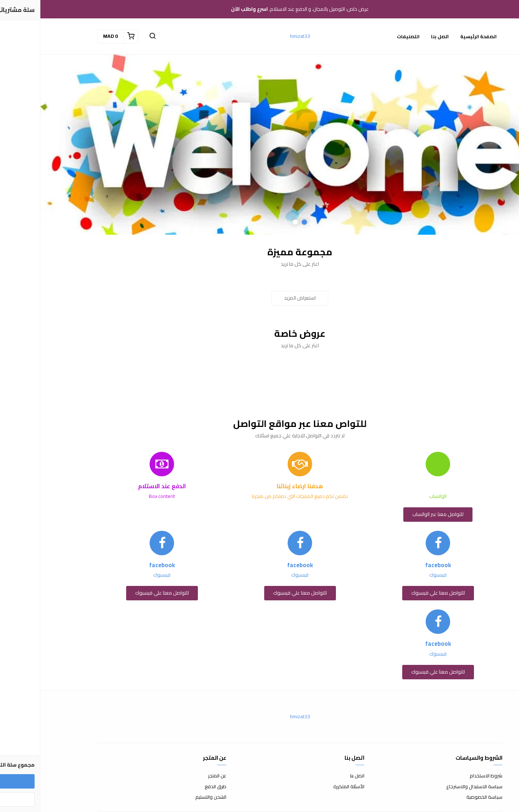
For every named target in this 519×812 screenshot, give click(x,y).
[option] (259, 145)
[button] (112, 36)
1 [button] (264, 222)
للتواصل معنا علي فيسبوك (398, 593)
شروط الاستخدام (446, 776)
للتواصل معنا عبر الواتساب (398, 514)
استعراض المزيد (259, 298)
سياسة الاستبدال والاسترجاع (434, 787)
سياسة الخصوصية (444, 797)
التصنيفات (368, 36)
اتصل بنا (400, 36)
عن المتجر (177, 776)
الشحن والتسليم (170, 797)
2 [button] (255, 222)
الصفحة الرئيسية (438, 36)
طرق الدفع (175, 787)
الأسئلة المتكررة (309, 787)
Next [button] (23, 145)
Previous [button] (496, 145)
